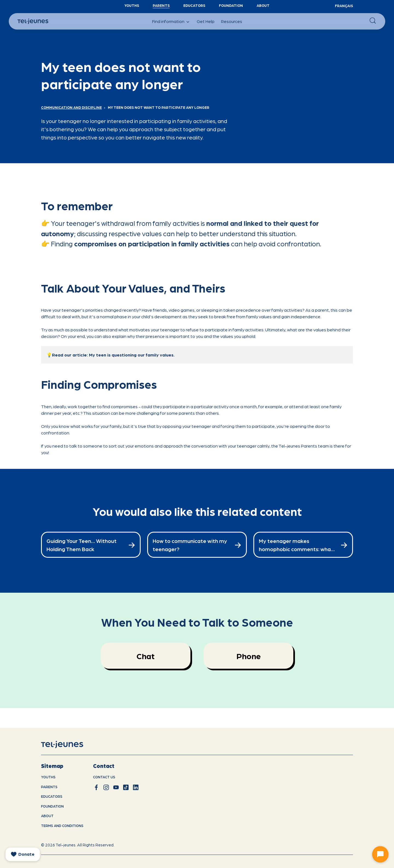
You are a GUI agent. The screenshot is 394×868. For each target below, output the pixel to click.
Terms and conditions (62, 825)
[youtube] (116, 787)
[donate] (23, 854)
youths (48, 777)
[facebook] (96, 787)
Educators (194, 5)
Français (344, 6)
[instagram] (106, 787)
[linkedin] (136, 787)
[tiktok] (126, 787)
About (263, 5)
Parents (161, 5)
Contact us (104, 777)
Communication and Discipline (71, 107)
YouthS (132, 5)
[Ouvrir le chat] (380, 854)
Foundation (231, 5)
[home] (69, 745)
